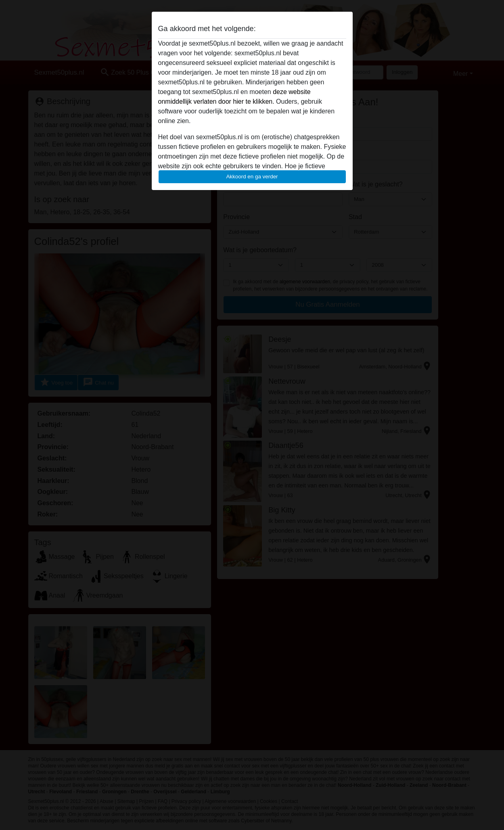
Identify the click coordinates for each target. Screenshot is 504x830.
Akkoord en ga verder (252, 177)
